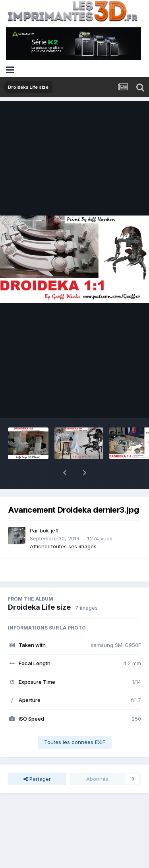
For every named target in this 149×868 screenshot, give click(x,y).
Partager (37, 758)
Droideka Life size (39, 587)
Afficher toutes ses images (63, 526)
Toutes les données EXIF (75, 721)
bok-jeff (49, 510)
